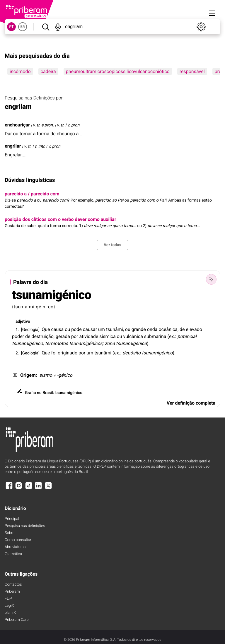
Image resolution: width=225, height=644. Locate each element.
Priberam (12, 592)
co (51, 307)
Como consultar (18, 540)
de (182, 329)
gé (39, 307)
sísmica (107, 336)
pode (76, 329)
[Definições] (201, 27)
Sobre (10, 533)
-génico (65, 375)
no (39, 393)
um (102, 329)
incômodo (20, 71)
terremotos (57, 343)
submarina (155, 336)
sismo (46, 375)
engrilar (13, 146)
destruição (43, 336)
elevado (194, 329)
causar (90, 329)
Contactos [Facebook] (13, 585)
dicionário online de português (126, 461)
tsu (17, 307)
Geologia (30, 330)
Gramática (13, 554)
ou (67, 329)
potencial (187, 336)
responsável (192, 71)
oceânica (168, 329)
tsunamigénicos (86, 343)
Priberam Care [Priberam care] (17, 620)
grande (139, 329)
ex (171, 336)
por (75, 336)
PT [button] (11, 27)
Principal (12, 519)
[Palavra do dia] (211, 279)
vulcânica (133, 336)
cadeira (48, 71)
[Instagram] (19, 488)
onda (152, 329)
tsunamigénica (131, 343)
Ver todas (112, 245)
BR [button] (22, 27)
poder (18, 336)
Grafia (30, 393)
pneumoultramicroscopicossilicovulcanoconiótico (118, 71)
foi (54, 353)
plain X (10, 613)
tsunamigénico (52, 295)
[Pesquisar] (46, 27)
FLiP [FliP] (8, 599)
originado (68, 353)
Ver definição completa (191, 403)
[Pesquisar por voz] (58, 27)
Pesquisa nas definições (25, 526)
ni (45, 307)
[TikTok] (29, 488)
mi (32, 307)
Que (46, 329)
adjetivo (23, 322)
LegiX (9, 606)
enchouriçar (17, 125)
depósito (132, 353)
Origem (28, 375)
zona (110, 343)
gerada (63, 336)
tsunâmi (115, 329)
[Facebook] (9, 488)
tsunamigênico (69, 393)
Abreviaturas (15, 547)
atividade (89, 336)
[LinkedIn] (38, 488)
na (25, 307)
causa (57, 329)
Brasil (48, 393)
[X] (48, 488)
